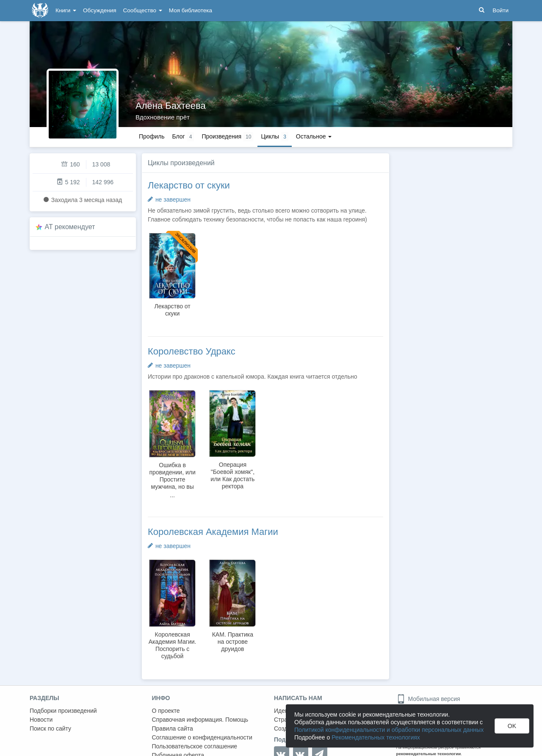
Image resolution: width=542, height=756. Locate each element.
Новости (41, 720)
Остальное (314, 136)
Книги (66, 10)
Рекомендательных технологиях (376, 737)
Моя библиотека (191, 10)
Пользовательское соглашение (195, 746)
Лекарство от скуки (189, 185)
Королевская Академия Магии (213, 532)
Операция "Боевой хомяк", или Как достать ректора (232, 475)
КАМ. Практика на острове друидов (233, 642)
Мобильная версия (428, 699)
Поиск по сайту (50, 728)
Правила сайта (173, 728)
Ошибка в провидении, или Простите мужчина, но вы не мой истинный (173, 479)
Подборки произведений (63, 711)
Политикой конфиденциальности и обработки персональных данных (389, 730)
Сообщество (143, 10)
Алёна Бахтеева (171, 106)
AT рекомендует (70, 227)
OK (512, 726)
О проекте (166, 711)
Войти (501, 10)
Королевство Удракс (192, 351)
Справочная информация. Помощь (200, 720)
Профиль (152, 136)
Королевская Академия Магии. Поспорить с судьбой (173, 645)
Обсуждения (100, 10)
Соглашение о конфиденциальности (202, 737)
